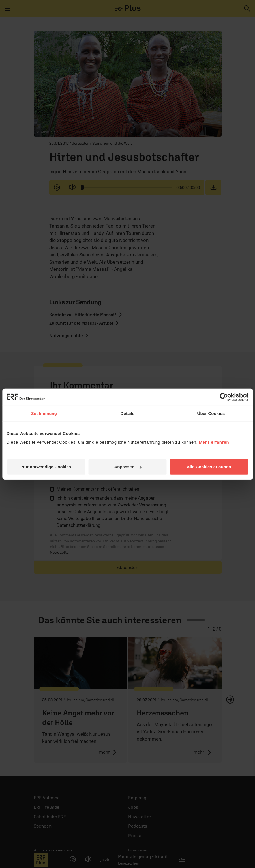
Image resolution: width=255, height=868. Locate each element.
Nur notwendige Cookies (46, 467)
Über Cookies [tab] (211, 413)
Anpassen (128, 467)
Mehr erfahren (214, 442)
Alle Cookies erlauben (209, 467)
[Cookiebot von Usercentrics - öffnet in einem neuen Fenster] (224, 397)
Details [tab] (128, 413)
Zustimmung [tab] (44, 413)
